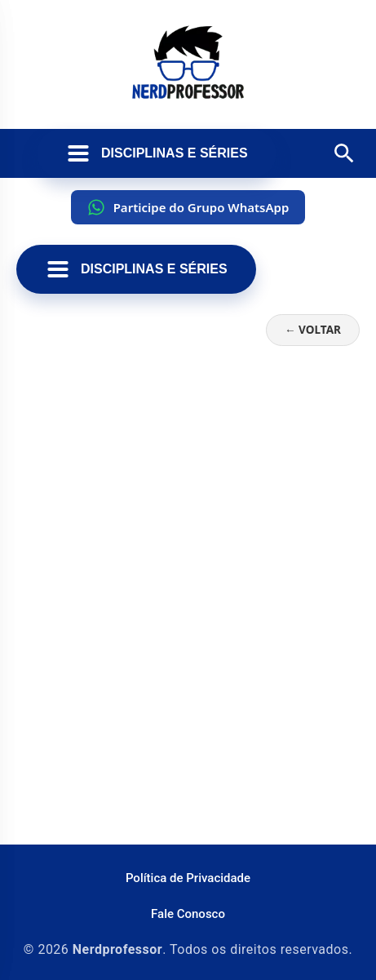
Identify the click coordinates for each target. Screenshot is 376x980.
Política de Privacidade (188, 878)
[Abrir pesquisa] (344, 153)
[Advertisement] (188, 632)
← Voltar (313, 329)
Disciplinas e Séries (157, 153)
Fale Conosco (188, 914)
